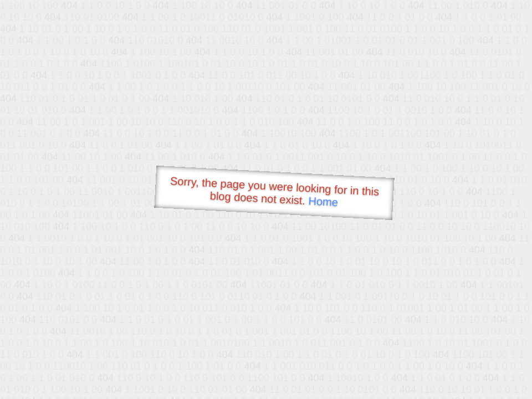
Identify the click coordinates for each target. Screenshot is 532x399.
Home (323, 201)
